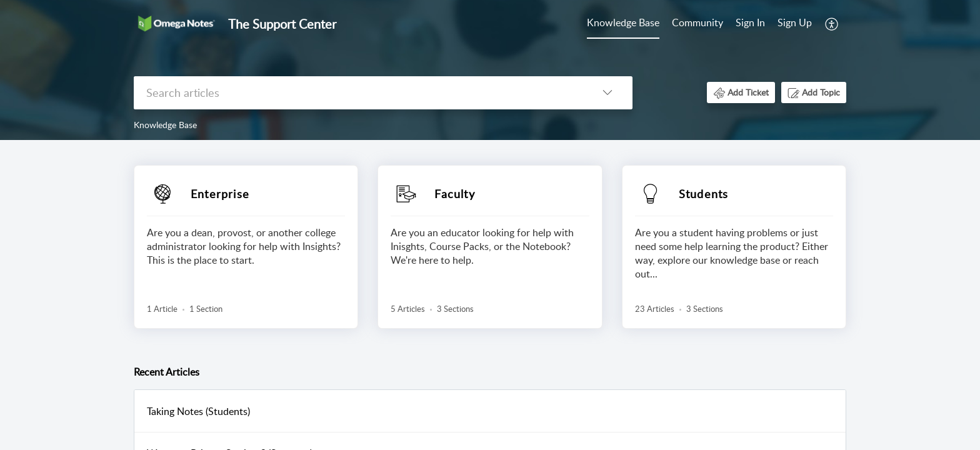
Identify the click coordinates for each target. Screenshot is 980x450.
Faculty (454, 194)
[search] (358, 93)
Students (704, 194)
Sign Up (795, 22)
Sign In (750, 22)
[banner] (490, 70)
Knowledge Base (623, 22)
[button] (741, 92)
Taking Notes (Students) (198, 411)
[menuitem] (774, 24)
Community (697, 22)
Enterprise (220, 194)
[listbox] (607, 93)
